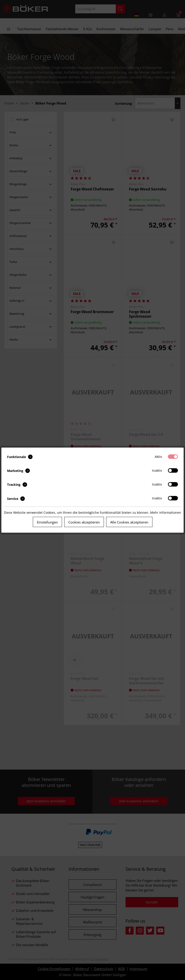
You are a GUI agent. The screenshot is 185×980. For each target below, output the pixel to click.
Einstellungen (47, 522)
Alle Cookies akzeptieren (129, 522)
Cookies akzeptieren (84, 522)
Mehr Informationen (166, 512)
